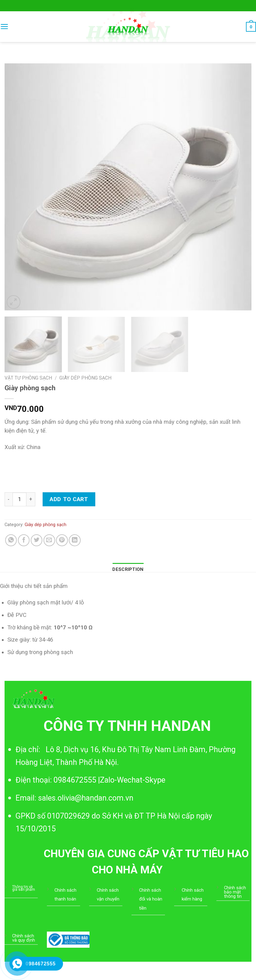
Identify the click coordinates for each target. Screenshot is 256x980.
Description (128, 569)
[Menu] (4, 27)
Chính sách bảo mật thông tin (235, 892)
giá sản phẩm (24, 890)
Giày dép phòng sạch (85, 378)
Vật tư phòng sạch (28, 378)
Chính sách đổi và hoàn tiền (151, 899)
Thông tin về (22, 887)
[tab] (128, 570)
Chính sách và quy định (24, 938)
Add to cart (69, 499)
